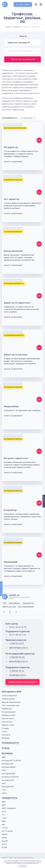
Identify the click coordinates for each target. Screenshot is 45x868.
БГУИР (4, 847)
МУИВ (4, 838)
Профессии (17, 27)
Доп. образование (26, 607)
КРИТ (4, 770)
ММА (4, 821)
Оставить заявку (23, 4)
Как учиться (7, 722)
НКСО (4, 793)
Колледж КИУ (8, 764)
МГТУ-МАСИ (7, 831)
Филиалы (6, 738)
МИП (4, 805)
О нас (4, 732)
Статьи (6, 748)
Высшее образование (11, 702)
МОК (4, 783)
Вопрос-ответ (8, 725)
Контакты (6, 735)
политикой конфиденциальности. (30, 863)
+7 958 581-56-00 (17, 657)
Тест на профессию (11, 705)
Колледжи (7, 753)
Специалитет (28, 603)
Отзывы (5, 728)
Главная (8, 27)
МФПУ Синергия (9, 808)
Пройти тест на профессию (23, 59)
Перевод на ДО (9, 715)
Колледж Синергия (10, 777)
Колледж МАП (8, 787)
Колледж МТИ (8, 780)
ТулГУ (4, 818)
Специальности (10, 743)
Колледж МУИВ (8, 774)
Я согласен (23, 866)
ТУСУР (5, 828)
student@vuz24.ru (18, 675)
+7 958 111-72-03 (16, 643)
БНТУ (4, 844)
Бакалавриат (15, 603)
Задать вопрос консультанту (23, 682)
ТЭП (4, 790)
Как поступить (8, 718)
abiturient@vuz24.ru (18, 648)
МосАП (5, 841)
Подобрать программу (1, 589)
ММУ (4, 802)
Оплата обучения (9, 696)
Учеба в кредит (8, 699)
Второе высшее (9, 712)
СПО (5, 603)
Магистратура (9, 607)
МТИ (4, 812)
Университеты (10, 798)
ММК (4, 757)
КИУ (3, 825)
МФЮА (5, 834)
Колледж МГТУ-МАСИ (11, 760)
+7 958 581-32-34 (17, 671)
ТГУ (3, 815)
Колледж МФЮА (9, 767)
